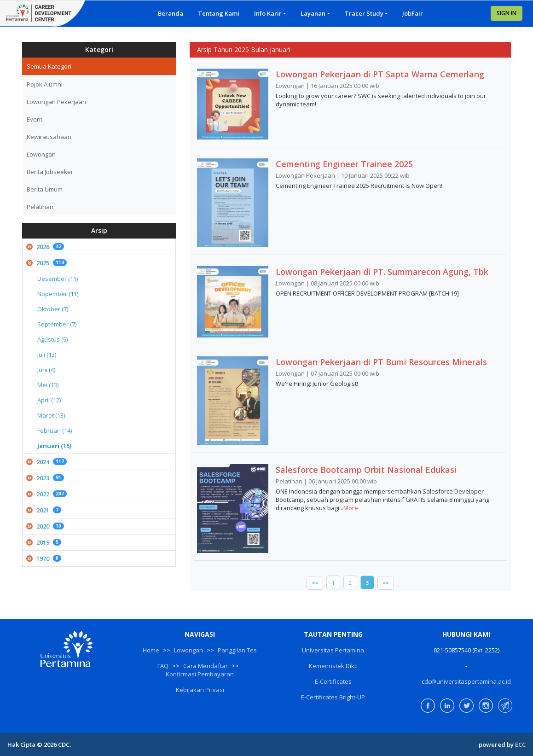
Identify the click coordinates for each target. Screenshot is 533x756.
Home (151, 650)
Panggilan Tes (237, 650)
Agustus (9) (52, 339)
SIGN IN (507, 13)
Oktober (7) (53, 309)
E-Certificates (333, 681)
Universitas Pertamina (333, 650)
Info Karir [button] (268, 13)
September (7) (57, 324)
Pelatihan (40, 207)
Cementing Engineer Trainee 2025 (344, 164)
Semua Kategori (49, 66)
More (351, 508)
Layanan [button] (313, 13)
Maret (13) (51, 415)
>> (386, 583)
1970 (44, 558)
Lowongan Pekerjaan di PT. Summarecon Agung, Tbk (382, 272)
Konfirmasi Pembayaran (200, 674)
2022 (46, 494)
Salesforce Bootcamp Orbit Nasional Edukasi (366, 470)
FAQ (163, 666)
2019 (44, 542)
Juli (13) (47, 355)
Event (35, 119)
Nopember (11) (58, 294)
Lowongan (41, 154)
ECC (520, 744)
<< (315, 583)
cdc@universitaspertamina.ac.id (466, 681)
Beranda (171, 13)
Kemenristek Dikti (333, 666)
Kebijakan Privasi (200, 690)
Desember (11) (58, 279)
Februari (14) (55, 430)
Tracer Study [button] (364, 13)
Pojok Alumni (45, 84)
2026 (45, 247)
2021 (44, 510)
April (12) (49, 400)
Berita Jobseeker (50, 172)
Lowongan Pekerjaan (56, 102)
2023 (45, 478)
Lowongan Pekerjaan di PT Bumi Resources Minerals (381, 362)
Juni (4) (46, 370)
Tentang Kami (219, 13)
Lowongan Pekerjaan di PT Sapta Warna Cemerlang (380, 74)
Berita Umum (45, 189)
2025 (46, 263)
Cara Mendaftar (206, 666)
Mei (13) (48, 385)
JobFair (413, 13)
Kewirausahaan (49, 137)
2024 (46, 462)
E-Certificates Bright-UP (333, 697)
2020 (45, 526)
